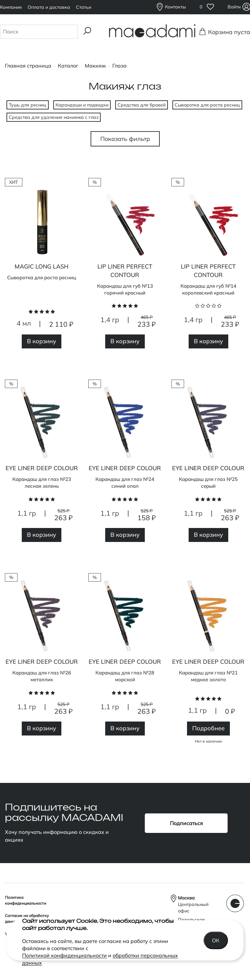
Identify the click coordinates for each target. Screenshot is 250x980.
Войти (235, 7)
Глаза (119, 66)
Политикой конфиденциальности (64, 955)
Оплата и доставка (49, 7)
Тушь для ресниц (28, 105)
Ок (216, 940)
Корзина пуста (227, 32)
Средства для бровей (142, 105)
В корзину (42, 341)
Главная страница (28, 66)
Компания (11, 7)
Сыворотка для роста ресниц (207, 105)
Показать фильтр (125, 139)
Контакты (175, 7)
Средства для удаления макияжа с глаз (54, 117)
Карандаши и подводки (82, 105)
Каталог (68, 66)
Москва (186, 898)
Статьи (84, 7)
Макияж (95, 66)
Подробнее (208, 728)
